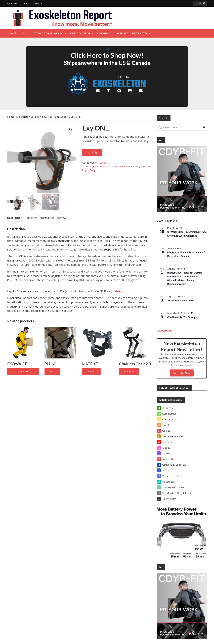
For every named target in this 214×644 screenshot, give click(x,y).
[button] (71, 130)
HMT (52, 371)
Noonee (129, 371)
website (117, 291)
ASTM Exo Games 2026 (180, 301)
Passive (135, 166)
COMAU (91, 371)
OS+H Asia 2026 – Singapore (183, 317)
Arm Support (61, 117)
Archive (39, 3)
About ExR (12, 3)
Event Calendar (80, 33)
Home (13, 33)
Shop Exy (92, 152)
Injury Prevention (120, 166)
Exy (108, 166)
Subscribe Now (182, 373)
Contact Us (26, 3)
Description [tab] (15, 218)
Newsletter (140, 33)
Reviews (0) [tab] (64, 218)
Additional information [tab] (40, 218)
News (24, 33)
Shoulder (145, 166)
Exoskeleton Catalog (28, 117)
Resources (104, 33)
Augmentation (97, 166)
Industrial (47, 117)
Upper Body (89, 170)
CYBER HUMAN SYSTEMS (23, 372)
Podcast (122, 33)
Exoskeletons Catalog (49, 33)
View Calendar (164, 331)
